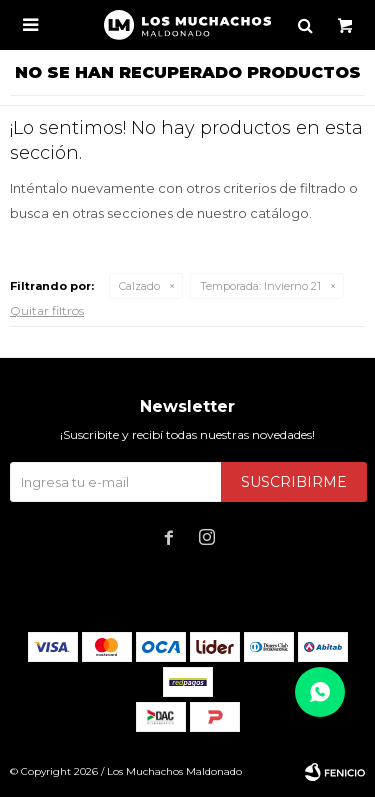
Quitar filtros (47, 310)
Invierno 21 (260, 286)
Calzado (139, 286)
